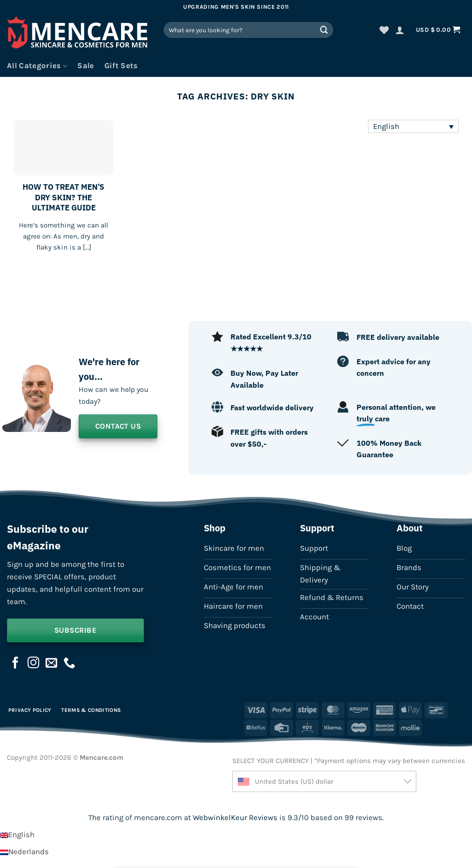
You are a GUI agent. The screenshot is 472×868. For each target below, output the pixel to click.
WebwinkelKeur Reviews (235, 818)
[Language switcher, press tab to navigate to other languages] (413, 126)
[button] (400, 30)
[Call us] (69, 664)
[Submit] (324, 30)
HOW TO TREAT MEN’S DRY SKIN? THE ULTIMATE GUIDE (63, 197)
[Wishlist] (384, 30)
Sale (86, 66)
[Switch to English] (17, 835)
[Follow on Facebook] (16, 664)
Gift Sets (121, 66)
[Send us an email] (52, 664)
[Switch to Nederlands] (24, 852)
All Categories (37, 66)
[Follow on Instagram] (34, 664)
